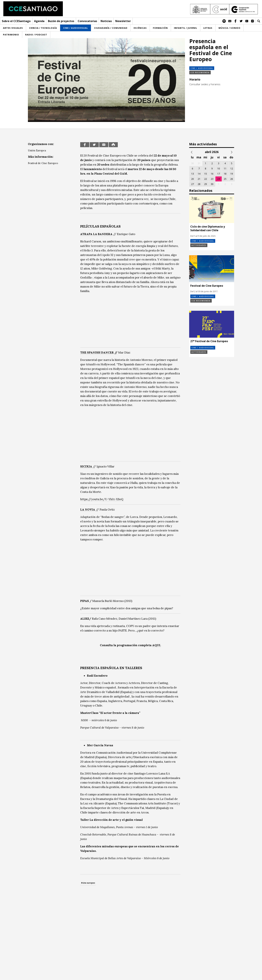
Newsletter (123, 21)
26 (232, 179)
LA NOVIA (88, 510)
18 (225, 174)
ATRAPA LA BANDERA (96, 234)
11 (225, 168)
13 (192, 174)
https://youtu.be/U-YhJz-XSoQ (102, 499)
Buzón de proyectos (61, 21)
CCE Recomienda (200, 73)
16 (212, 174)
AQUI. (157, 645)
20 (192, 179)
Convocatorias (87, 21)
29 (206, 184)
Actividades (199, 245)
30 (212, 184)
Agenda (39, 21)
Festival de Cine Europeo (43, 163)
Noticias (106, 21)
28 (199, 184)
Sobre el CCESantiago (16, 21)
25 (225, 179)
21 (199, 179)
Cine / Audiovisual (202, 68)
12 (232, 168)
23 (212, 179)
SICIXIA (86, 466)
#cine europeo (88, 883)
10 (219, 168)
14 (199, 174)
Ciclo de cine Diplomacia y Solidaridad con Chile (208, 228)
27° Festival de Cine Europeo (209, 341)
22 (206, 179)
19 (232, 174)
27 (192, 184)
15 (206, 174)
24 (219, 179)
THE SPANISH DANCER (97, 353)
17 (219, 174)
